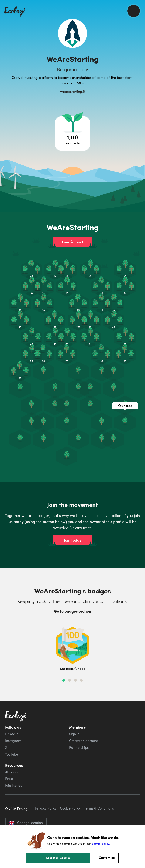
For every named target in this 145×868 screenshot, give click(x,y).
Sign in (74, 734)
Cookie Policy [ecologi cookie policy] (70, 808)
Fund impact (73, 242)
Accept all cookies (58, 858)
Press (9, 779)
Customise (107, 858)
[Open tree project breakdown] (72, 133)
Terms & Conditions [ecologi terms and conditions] (99, 808)
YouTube (12, 754)
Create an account (83, 741)
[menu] (134, 11)
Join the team (15, 785)
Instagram (13, 741)
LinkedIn (12, 734)
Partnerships (79, 747)
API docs (12, 772)
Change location (26, 823)
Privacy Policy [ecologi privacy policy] (46, 808)
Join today (73, 540)
